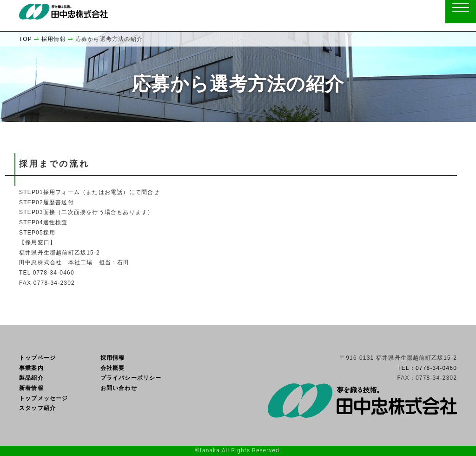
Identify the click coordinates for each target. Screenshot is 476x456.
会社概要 (113, 368)
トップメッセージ (44, 398)
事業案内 (31, 368)
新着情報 (31, 388)
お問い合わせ (119, 388)
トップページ (37, 358)
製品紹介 (31, 378)
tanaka (210, 450)
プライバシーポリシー (131, 378)
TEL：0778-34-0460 (427, 368)
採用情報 (113, 358)
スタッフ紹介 (37, 408)
